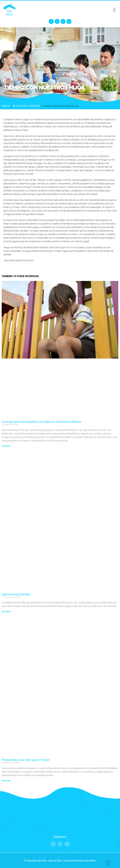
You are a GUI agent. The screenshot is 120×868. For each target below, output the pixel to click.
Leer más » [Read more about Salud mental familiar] (7, 611)
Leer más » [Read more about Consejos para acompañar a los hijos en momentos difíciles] (7, 446)
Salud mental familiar (16, 594)
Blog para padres (26, 106)
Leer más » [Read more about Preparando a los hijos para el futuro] (7, 781)
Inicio (6, 106)
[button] (114, 10)
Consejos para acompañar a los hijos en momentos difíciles (41, 422)
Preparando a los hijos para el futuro (26, 760)
